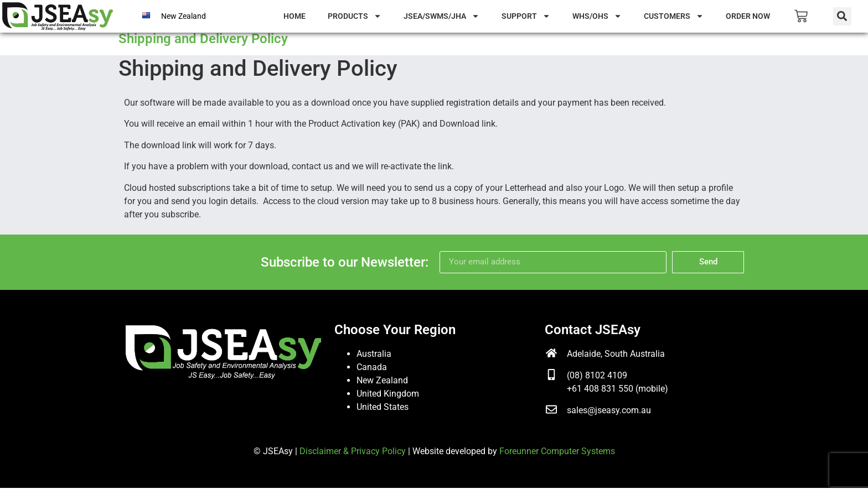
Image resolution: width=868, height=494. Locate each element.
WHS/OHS (597, 16)
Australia (374, 359)
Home (294, 16)
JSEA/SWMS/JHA (441, 16)
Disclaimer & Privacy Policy (353, 457)
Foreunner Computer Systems (557, 457)
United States (383, 412)
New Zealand (184, 16)
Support (526, 16)
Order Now (748, 16)
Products (355, 16)
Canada (372, 373)
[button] (842, 16)
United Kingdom (388, 399)
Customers (674, 16)
